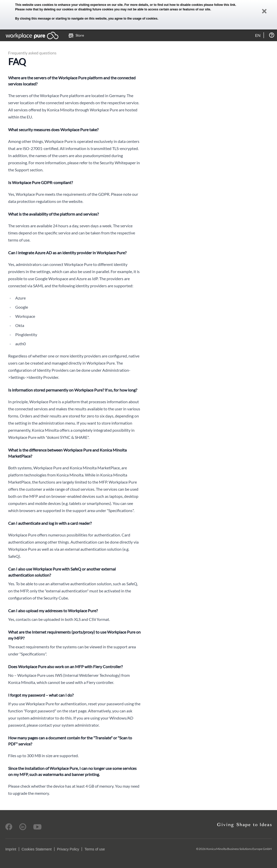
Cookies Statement (37, 849)
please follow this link (220, 5)
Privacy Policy (68, 849)
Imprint (11, 849)
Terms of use (95, 849)
